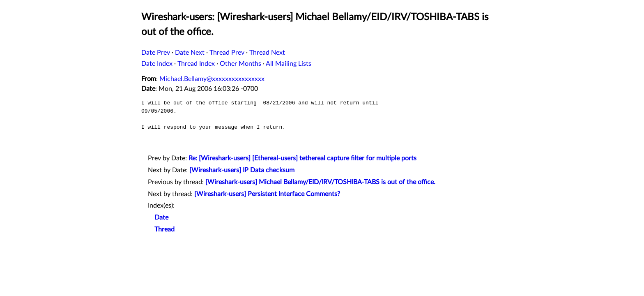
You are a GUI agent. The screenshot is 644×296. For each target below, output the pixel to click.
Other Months (240, 64)
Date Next (190, 53)
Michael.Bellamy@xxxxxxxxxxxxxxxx (212, 79)
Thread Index (196, 64)
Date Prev (156, 53)
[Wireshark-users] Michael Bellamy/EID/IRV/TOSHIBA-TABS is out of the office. (320, 182)
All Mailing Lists (289, 64)
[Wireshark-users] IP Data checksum (242, 170)
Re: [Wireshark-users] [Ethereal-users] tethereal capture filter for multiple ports (302, 158)
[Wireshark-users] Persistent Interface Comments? (267, 194)
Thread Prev (227, 53)
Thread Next (267, 53)
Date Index (157, 64)
